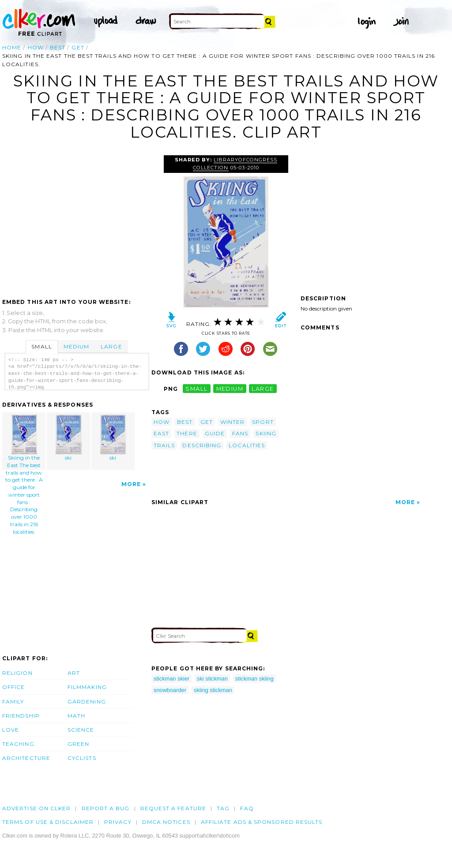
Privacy (118, 822)
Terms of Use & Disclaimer (48, 822)
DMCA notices (166, 822)
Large (111, 346)
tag (223, 808)
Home (12, 47)
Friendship (21, 716)
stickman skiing (254, 679)
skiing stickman (213, 690)
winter (232, 422)
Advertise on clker (36, 808)
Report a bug (106, 808)
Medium (76, 346)
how (36, 47)
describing (202, 445)
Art (74, 673)
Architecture (26, 758)
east (161, 433)
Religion (17, 673)
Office (13, 687)
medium (230, 389)
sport (263, 422)
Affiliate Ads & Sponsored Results (262, 822)
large (263, 389)
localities (247, 445)
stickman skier (171, 679)
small (196, 389)
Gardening (87, 702)
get (78, 47)
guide (215, 433)
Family (13, 702)
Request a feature (173, 808)
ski (69, 438)
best (58, 47)
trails (164, 445)
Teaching (18, 744)
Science (81, 730)
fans (240, 433)
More (131, 484)
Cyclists (82, 758)
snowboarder (170, 690)
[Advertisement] (76, 221)
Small (41, 346)
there (187, 433)
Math (76, 716)
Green (78, 744)
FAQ (247, 808)
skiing (266, 433)
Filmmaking (87, 687)
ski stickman (212, 679)
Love (11, 730)
